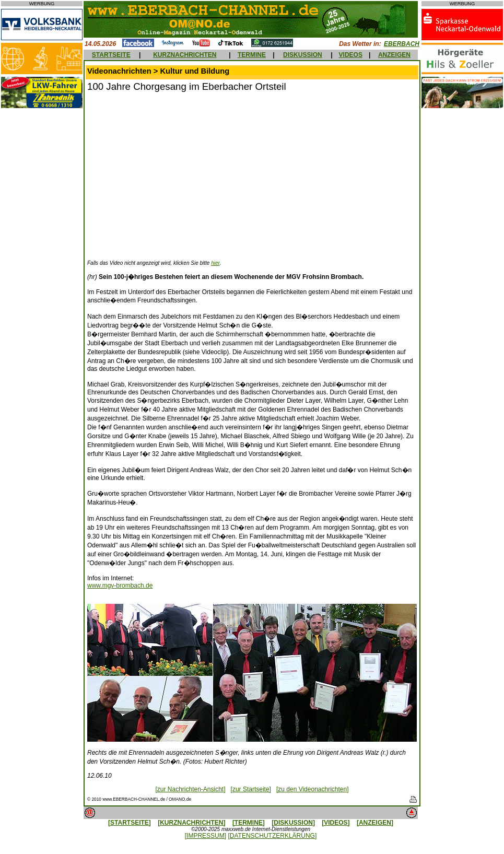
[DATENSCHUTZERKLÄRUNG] (272, 836)
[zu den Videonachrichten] (313, 789)
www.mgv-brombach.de (120, 586)
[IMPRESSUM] (206, 836)
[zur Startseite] (251, 789)
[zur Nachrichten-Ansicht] (190, 789)
